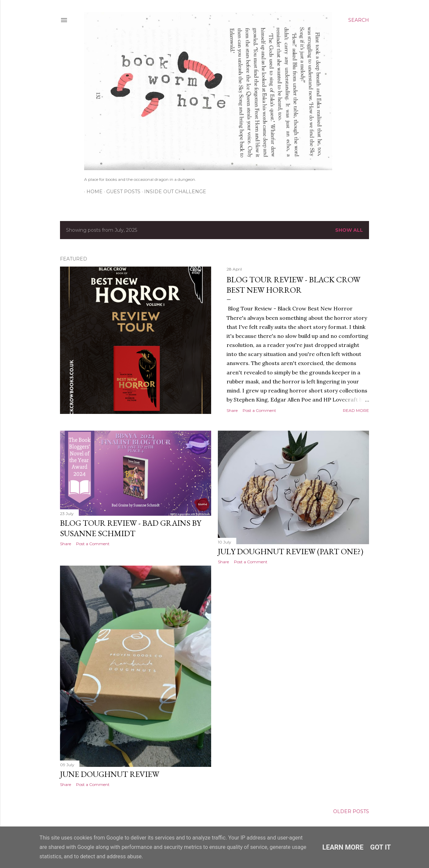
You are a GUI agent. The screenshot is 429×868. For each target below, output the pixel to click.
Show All (349, 230)
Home (92, 192)
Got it (381, 847)
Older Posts (351, 811)
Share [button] (232, 410)
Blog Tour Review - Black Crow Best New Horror (293, 285)
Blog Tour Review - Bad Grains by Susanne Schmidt (131, 528)
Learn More (343, 847)
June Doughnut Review (110, 774)
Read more (356, 410)
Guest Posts (121, 192)
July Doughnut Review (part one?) (291, 551)
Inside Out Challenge (173, 192)
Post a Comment (259, 410)
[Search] (359, 20)
